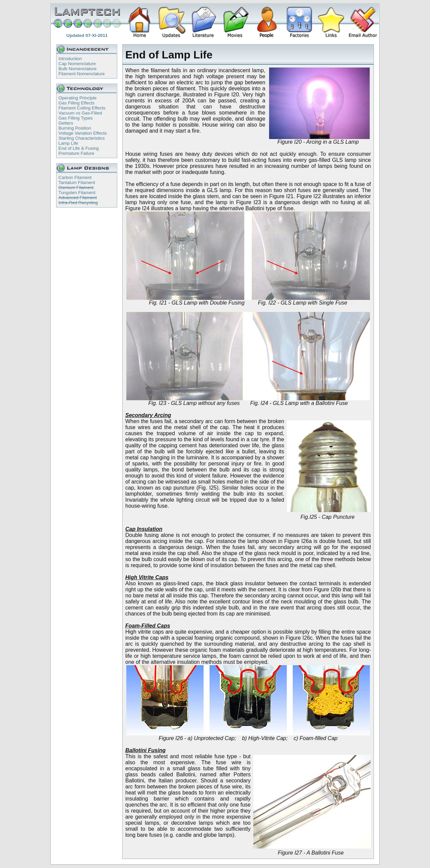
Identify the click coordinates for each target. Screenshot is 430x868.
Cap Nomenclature (77, 64)
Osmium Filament (76, 188)
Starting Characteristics (82, 138)
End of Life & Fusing (79, 148)
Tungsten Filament (77, 193)
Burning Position (75, 128)
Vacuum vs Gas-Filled (80, 113)
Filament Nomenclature (82, 74)
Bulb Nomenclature (77, 69)
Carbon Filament (75, 177)
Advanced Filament (78, 198)
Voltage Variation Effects (83, 133)
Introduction (70, 59)
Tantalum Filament (77, 182)
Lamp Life (68, 143)
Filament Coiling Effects (82, 108)
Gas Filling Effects (76, 103)
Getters (66, 123)
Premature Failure (76, 153)
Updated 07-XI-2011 (87, 35)
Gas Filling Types (76, 118)
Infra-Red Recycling (78, 203)
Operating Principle (77, 98)
